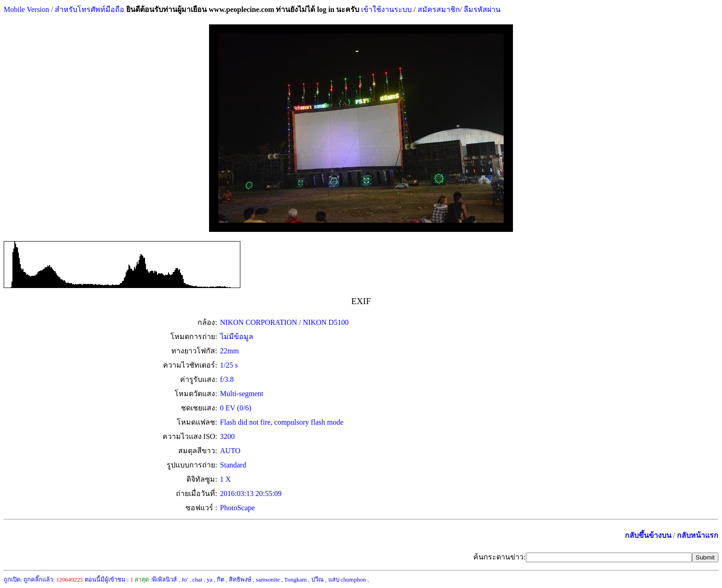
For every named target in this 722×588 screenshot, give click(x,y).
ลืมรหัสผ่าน (481, 9)
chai (198, 579)
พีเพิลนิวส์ (164, 579)
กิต (221, 579)
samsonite (268, 579)
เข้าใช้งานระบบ (385, 9)
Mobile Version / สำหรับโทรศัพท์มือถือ (64, 9)
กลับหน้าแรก (698, 535)
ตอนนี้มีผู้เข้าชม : (109, 579)
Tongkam (295, 579)
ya (210, 579)
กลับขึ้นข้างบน (648, 535)
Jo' (185, 579)
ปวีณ (317, 579)
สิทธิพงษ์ (240, 579)
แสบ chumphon (347, 579)
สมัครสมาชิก (439, 9)
